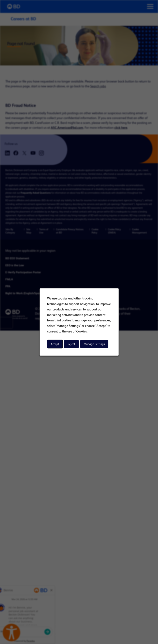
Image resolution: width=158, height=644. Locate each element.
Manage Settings (94, 344)
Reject (71, 344)
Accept (55, 344)
